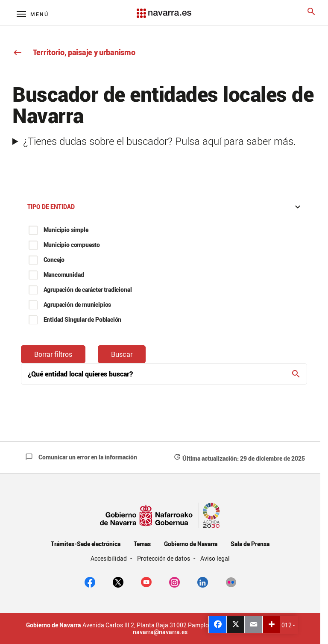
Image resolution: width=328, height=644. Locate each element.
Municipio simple (66, 230)
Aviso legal (215, 558)
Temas (142, 544)
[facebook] (90, 581)
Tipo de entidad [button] (165, 207)
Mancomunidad (64, 275)
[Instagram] (174, 581)
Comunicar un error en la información (81, 457)
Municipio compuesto (72, 245)
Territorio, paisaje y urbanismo (74, 52)
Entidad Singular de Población (83, 319)
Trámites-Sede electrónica (86, 544)
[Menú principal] (33, 14)
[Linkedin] (203, 581)
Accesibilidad (109, 558)
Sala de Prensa (250, 544)
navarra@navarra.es (160, 632)
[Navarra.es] (164, 9)
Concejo (54, 260)
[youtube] (146, 581)
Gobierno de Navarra (191, 544)
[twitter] (118, 581)
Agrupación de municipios (78, 304)
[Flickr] (231, 581)
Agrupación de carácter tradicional (88, 290)
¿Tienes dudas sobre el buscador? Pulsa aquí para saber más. (160, 141)
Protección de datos (164, 558)
